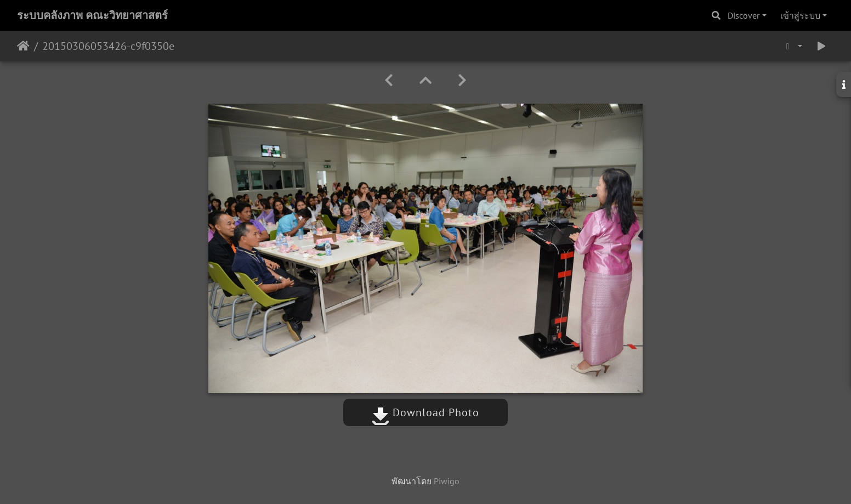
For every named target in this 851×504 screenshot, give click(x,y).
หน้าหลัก (23, 46)
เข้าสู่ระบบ (800, 15)
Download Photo (426, 412)
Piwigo (447, 481)
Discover (744, 15)
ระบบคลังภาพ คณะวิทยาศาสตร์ (92, 15)
